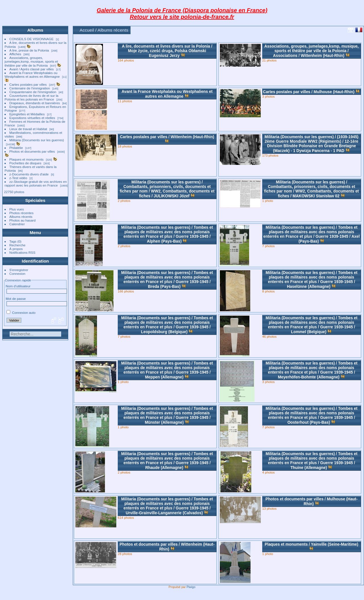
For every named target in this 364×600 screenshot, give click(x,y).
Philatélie (16, 148)
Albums (35, 30)
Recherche (17, 245)
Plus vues (17, 209)
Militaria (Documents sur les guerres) (37, 140)
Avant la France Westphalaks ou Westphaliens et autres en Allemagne (32, 75)
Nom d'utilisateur (18, 286)
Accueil (87, 30)
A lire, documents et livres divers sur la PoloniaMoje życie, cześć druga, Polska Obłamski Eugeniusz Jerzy (167, 51)
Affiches (15, 54)
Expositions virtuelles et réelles (32, 118)
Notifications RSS (22, 252)
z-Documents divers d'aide (29, 174)
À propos (16, 249)
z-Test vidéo (18, 178)
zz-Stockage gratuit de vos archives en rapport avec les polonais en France (36, 183)
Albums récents (21, 217)
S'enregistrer (19, 270)
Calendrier (17, 224)
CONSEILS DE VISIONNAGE (32, 39)
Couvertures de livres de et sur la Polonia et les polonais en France (31, 97)
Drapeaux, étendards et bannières (35, 103)
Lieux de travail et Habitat (28, 129)
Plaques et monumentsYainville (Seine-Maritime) (312, 544)
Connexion (17, 274)
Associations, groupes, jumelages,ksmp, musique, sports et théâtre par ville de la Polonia (31, 62)
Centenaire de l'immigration (30, 88)
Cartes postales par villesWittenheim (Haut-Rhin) (167, 137)
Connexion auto (21, 313)
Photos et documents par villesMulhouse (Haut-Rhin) (311, 501)
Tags (13, 241)
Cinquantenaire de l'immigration (33, 92)
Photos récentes (21, 213)
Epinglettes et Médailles (27, 114)
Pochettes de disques (25, 163)
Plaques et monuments (26, 159)
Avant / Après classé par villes (32, 69)
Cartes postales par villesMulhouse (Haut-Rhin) (309, 92)
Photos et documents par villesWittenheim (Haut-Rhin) (167, 547)
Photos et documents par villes (32, 151)
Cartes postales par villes (28, 84)
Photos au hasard (22, 220)
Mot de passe (16, 299)
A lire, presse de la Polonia (29, 50)
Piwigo (191, 587)
